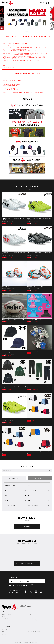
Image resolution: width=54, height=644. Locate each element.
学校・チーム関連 (32, 622)
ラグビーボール (6, 620)
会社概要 (29, 633)
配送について (5, 631)
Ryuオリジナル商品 (7, 614)
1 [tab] (25, 31)
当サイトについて (32, 635)
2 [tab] (27, 31)
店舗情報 (4, 635)
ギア (3, 622)
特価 (28, 616)
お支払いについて (6, 633)
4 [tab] (29, 31)
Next (52, 19)
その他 (29, 614)
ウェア (4, 616)
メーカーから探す (40, 478)
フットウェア (5, 618)
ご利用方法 (5, 629)
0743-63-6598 (18, 586)
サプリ (4, 624)
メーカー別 (30, 618)
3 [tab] (28, 31)
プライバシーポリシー (33, 629)
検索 (50, 471)
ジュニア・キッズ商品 (33, 620)
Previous (2, 19)
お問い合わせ (5, 637)
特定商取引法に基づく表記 (34, 631)
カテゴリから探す (14, 478)
